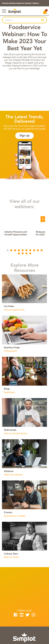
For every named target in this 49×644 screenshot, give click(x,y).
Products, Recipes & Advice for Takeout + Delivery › (21, 3)
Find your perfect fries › (15, 310)
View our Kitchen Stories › (16, 434)
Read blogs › (10, 392)
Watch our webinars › (14, 475)
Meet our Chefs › (12, 557)
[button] (42, 20)
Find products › (11, 351)
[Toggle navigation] (4, 11)
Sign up (24, 136)
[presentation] (43, 219)
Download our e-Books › (15, 516)
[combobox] (22, 20)
